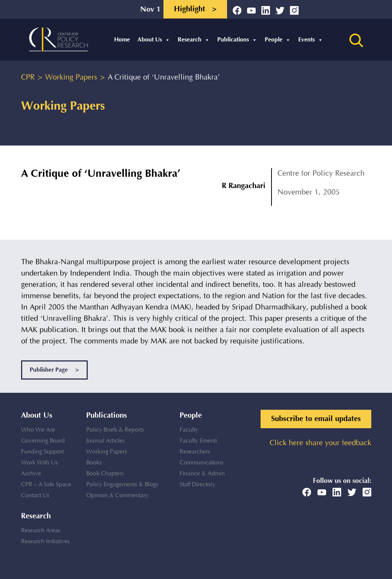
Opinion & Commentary (117, 496)
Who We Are (38, 430)
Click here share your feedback (320, 443)
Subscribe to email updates (316, 419)
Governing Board (43, 441)
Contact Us (35, 496)
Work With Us (39, 463)
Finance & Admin (202, 474)
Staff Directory (198, 485)
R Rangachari (244, 186)
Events (311, 40)
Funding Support (42, 452)
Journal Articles (105, 441)
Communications (201, 463)
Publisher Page (54, 370)
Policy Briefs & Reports (115, 430)
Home (122, 40)
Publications (237, 40)
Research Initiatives (45, 541)
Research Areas (41, 531)
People (278, 40)
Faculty (189, 430)
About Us (154, 40)
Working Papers (107, 452)
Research (194, 40)
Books (94, 463)
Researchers (195, 452)
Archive (31, 474)
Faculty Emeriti (198, 441)
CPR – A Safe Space (46, 485)
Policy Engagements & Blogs (122, 485)
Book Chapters (105, 474)
